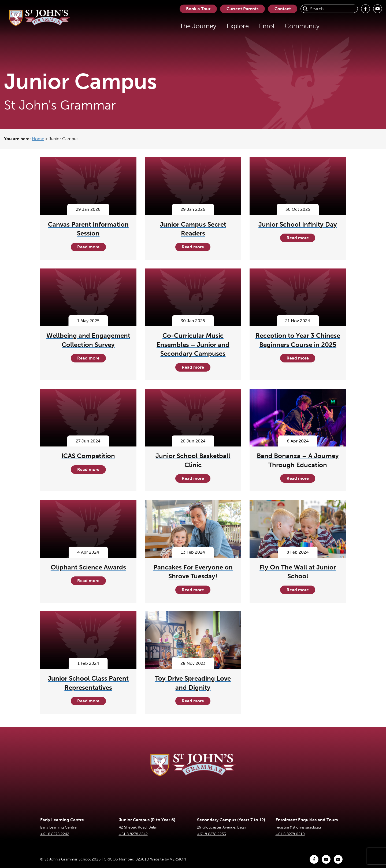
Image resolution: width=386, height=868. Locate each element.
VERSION (178, 859)
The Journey (198, 26)
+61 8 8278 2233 (211, 834)
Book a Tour (198, 9)
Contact (283, 9)
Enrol (267, 26)
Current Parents (242, 9)
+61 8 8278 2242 (55, 834)
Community (302, 26)
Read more (88, 247)
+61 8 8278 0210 (290, 834)
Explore (238, 26)
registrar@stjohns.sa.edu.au (298, 827)
